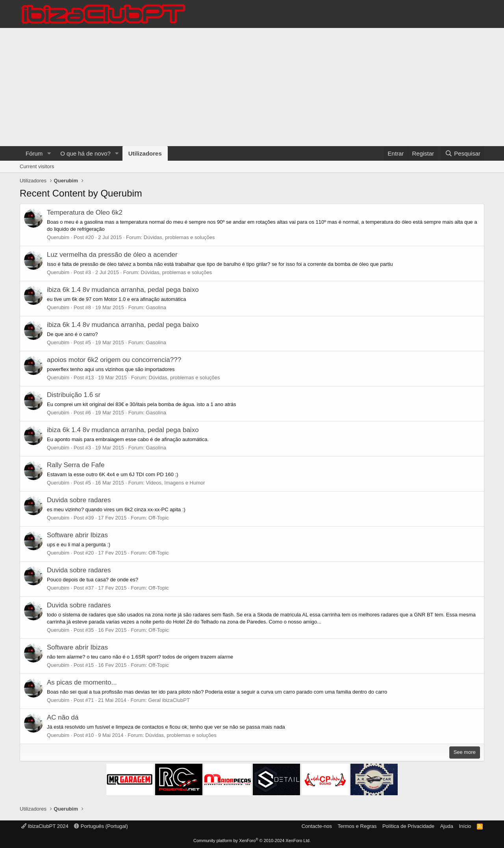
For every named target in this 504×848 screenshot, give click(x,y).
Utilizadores (145, 153)
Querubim (58, 237)
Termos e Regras (357, 826)
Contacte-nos (317, 826)
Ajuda (447, 826)
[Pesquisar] (463, 153)
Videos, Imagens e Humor (176, 483)
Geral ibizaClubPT (169, 700)
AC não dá (63, 717)
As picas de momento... (82, 682)
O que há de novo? (85, 153)
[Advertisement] (252, 87)
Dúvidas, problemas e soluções (179, 237)
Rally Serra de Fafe (76, 465)
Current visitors (37, 166)
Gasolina (156, 307)
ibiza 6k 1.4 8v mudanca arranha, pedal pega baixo (123, 290)
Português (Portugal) (101, 826)
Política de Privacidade (408, 826)
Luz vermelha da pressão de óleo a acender (112, 255)
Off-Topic (159, 518)
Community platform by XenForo (252, 841)
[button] (49, 153)
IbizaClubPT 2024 (45, 826)
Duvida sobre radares (79, 500)
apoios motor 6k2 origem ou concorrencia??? (114, 360)
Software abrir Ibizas (77, 535)
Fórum (34, 153)
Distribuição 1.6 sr (74, 395)
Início (465, 826)
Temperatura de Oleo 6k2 (85, 212)
